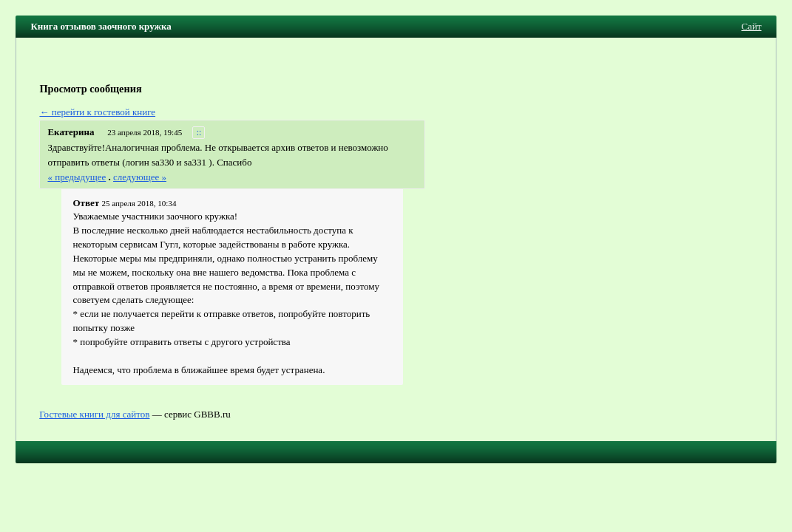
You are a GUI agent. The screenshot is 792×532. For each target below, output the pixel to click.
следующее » (140, 177)
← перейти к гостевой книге (97, 112)
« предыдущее (77, 177)
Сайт (752, 26)
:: (199, 133)
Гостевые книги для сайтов (94, 414)
